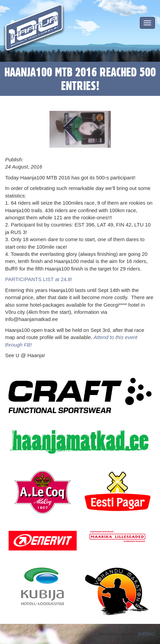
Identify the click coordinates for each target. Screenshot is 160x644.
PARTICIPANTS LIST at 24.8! (39, 279)
